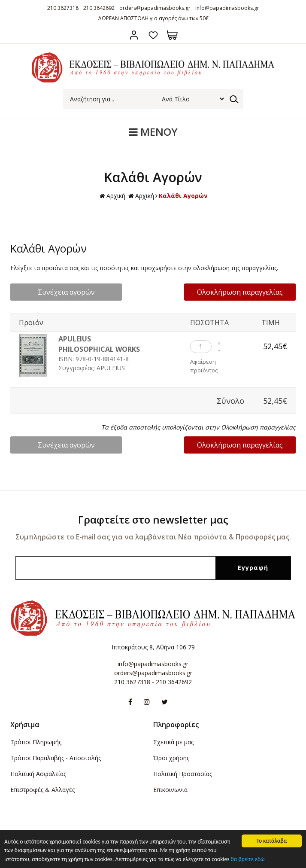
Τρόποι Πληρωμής (36, 742)
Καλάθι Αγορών (183, 196)
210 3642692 (99, 8)
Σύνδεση (134, 35)
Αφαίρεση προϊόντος (204, 366)
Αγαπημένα (153, 35)
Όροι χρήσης (171, 758)
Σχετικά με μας (173, 742)
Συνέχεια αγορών (66, 292)
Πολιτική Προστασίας (183, 774)
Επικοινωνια (170, 790)
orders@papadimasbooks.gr (155, 8)
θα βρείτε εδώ (248, 862)
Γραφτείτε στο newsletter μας (153, 519)
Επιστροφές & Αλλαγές (42, 790)
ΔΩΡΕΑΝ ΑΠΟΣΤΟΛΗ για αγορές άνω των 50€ (153, 18)
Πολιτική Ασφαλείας (38, 774)
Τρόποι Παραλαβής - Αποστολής (56, 758)
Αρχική (112, 196)
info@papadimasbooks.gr (227, 8)
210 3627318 (63, 8)
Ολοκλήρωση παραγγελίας (240, 292)
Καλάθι (172, 35)
